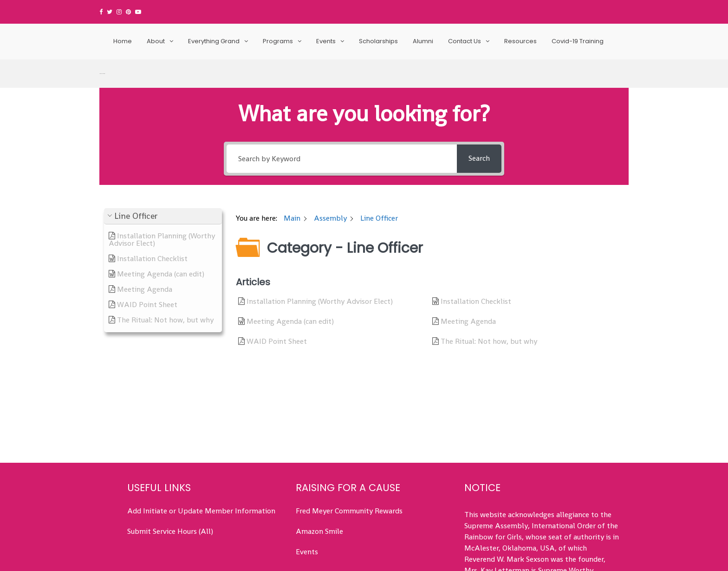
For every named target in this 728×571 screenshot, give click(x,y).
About (156, 41)
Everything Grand (214, 41)
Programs (278, 41)
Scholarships (378, 41)
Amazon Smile (319, 472)
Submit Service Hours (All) (170, 472)
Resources (520, 41)
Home (123, 41)
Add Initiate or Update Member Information (201, 452)
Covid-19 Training (578, 41)
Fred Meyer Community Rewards (349, 452)
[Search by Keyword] (342, 99)
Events (326, 41)
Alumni (423, 41)
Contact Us (465, 41)
